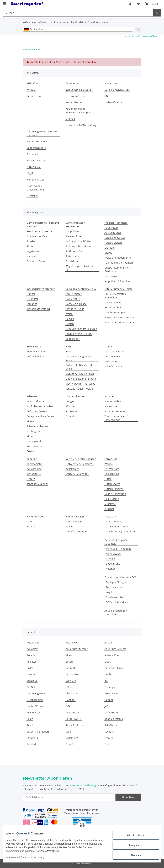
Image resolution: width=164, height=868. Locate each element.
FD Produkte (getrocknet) (119, 263)
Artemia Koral (112, 655)
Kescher (110, 569)
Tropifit (70, 744)
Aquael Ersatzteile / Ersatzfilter (116, 613)
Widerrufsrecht (113, 102)
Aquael (109, 643)
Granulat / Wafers (37, 236)
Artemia (110, 559)
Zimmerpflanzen (36, 160)
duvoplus (32, 681)
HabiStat (70, 700)
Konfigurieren (133, 845)
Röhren (70, 319)
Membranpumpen (115, 312)
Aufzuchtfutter (113, 233)
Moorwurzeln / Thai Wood (80, 384)
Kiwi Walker (33, 713)
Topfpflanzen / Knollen (40, 406)
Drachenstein (112, 356)
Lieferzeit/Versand (76, 96)
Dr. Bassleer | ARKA (117, 526)
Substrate (71, 411)
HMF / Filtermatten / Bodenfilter (116, 296)
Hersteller (32, 196)
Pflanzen (70, 406)
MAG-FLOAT (72, 713)
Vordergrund (34, 431)
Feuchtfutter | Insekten (40, 231)
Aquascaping (34, 469)
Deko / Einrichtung (115, 494)
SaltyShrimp (111, 725)
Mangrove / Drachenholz (80, 374)
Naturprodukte (114, 522)
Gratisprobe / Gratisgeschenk (36, 188)
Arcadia (31, 655)
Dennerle (71, 668)
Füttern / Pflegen (114, 489)
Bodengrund (113, 564)
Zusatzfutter (73, 261)
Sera (68, 732)
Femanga (32, 304)
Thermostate (112, 469)
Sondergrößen (113, 401)
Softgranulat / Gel (115, 238)
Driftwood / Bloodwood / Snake (80, 367)
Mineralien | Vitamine (119, 549)
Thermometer (35, 464)
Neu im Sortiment (37, 141)
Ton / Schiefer (74, 294)
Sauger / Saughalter (77, 474)
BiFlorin (70, 662)
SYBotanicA (72, 738)
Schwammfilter (113, 302)
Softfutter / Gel (74, 251)
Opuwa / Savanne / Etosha (81, 379)
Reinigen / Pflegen (116, 582)
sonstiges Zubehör (37, 484)
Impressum (14, 857)
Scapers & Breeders (38, 732)
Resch (30, 725)
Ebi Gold (31, 687)
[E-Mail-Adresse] (69, 797)
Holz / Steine (112, 499)
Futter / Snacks (74, 522)
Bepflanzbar (73, 339)
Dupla (108, 674)
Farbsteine (111, 361)
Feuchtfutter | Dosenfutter (121, 531)
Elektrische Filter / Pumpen (120, 317)
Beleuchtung (112, 474)
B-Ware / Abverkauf (117, 602)
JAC (106, 706)
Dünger (31, 294)
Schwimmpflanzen (37, 426)
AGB (107, 96)
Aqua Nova (72, 643)
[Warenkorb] (152, 4)
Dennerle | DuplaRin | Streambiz (118, 542)
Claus (108, 662)
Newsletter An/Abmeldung (81, 125)
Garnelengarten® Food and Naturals (43, 133)
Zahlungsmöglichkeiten (79, 90)
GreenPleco (111, 693)
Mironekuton (112, 713)
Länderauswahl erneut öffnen (140, 36)
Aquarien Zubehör (115, 411)
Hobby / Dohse (35, 706)
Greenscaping (35, 700)
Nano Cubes (112, 406)
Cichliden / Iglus (75, 309)
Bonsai (69, 351)
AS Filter (31, 662)
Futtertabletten (113, 243)
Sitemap (70, 119)
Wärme (109, 464)
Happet (109, 700)
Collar (30, 668)
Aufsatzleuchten (36, 356)
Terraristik (33, 154)
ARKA (69, 655)
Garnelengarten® (37, 693)
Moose (30, 421)
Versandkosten (74, 102)
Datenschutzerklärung (35, 857)
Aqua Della (33, 643)
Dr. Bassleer (73, 674)
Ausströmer (72, 469)
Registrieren (34, 96)
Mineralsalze (113, 554)
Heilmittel (32, 299)
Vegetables (33, 251)
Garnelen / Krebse (76, 304)
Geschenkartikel (115, 597)
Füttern (31, 479)
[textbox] (78, 29)
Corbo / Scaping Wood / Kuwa (79, 358)
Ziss (107, 744)
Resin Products (74, 725)
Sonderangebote (36, 148)
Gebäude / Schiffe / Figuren (81, 329)
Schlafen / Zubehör (77, 531)
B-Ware (31, 451)
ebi (106, 681)
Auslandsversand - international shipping (78, 111)
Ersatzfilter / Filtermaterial (120, 322)
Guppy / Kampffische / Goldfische (117, 269)
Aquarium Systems (115, 649)
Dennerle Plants (114, 668)
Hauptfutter (72, 231)
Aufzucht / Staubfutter (78, 241)
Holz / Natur (73, 299)
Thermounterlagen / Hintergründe (116, 418)
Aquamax (32, 649)
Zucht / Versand (115, 587)
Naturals (32, 256)
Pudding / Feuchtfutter (79, 246)
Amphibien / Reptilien (117, 281)
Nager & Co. (34, 167)
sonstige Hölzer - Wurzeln (80, 389)
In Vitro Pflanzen (36, 401)
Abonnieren (128, 797)
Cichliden (110, 248)
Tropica (109, 738)
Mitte (30, 436)
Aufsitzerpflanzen (37, 411)
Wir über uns (73, 83)
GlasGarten (72, 693)
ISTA (68, 706)
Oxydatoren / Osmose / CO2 (120, 577)
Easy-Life (71, 681)
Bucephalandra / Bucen (40, 416)
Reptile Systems (114, 719)
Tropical (31, 744)
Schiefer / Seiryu (114, 366)
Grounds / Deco (36, 261)
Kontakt (31, 90)
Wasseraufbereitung (38, 309)
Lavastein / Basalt (115, 351)
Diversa (31, 674)
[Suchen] (78, 13)
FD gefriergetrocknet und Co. (80, 268)
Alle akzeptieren (133, 835)
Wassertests (34, 474)
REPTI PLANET (73, 719)
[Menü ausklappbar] (4, 2)
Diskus (108, 253)
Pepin (30, 719)
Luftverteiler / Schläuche (80, 464)
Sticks (30, 246)
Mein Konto (33, 83)
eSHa (68, 687)
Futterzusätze (112, 484)
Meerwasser (112, 276)
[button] (130, 4)
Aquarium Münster (77, 649)
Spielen (70, 526)
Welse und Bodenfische (118, 258)
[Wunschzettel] (138, 4)
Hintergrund (34, 441)
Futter (108, 479)
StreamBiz (33, 738)
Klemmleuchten (36, 351)
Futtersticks (72, 256)
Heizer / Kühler (113, 307)
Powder (31, 241)
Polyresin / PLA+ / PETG (79, 334)
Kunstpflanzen (35, 446)
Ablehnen (133, 855)
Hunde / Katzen (36, 180)
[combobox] (78, 29)
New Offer (112, 517)
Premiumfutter (74, 236)
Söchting (109, 732)
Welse (69, 314)
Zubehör (70, 416)
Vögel (30, 173)
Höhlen (70, 324)
